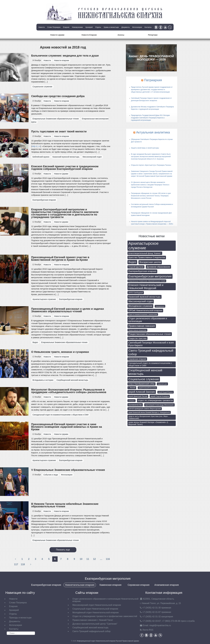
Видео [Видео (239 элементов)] (132, 262)
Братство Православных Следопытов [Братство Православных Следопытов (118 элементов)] (147, 257)
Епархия (66, 27)
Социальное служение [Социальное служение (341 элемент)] (144, 379)
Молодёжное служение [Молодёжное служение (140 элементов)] (140, 306)
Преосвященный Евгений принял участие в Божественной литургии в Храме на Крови (60, 258)
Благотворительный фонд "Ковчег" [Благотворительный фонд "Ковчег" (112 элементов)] (145, 253)
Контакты (148, 27)
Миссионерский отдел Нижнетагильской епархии (97, 605)
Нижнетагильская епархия (80, 585)
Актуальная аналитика (153, 132)
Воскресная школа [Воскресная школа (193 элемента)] (150, 262)
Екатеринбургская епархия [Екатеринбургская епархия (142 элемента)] (142, 271)
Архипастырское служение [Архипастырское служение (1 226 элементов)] (144, 246)
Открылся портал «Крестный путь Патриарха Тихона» (151, 165)
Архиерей (89, 27)
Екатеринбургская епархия (44, 200)
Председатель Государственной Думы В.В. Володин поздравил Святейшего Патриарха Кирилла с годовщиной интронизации (150, 118)
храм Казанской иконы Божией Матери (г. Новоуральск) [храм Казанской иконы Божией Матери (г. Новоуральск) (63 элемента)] (149, 412)
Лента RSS (148, 630)
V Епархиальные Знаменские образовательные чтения (68, 470)
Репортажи (153, 35)
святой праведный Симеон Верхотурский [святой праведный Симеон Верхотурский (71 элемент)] (145, 409)
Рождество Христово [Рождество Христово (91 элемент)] (137, 338)
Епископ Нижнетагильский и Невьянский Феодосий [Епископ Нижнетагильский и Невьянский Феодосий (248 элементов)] (146, 287)
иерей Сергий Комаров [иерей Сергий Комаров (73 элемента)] (160, 396)
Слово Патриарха (54, 27)
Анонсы (121, 35)
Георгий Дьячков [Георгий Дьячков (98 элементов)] (136, 267)
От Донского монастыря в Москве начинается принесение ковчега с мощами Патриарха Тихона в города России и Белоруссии (150, 185)
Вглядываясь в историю (43, 380)
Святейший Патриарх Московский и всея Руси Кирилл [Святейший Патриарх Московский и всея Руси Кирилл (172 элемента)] (151, 344)
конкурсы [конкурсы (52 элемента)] (132, 401)
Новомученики (77, 27)
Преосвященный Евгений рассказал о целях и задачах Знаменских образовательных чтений (68, 310)
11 (88, 559)
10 (81, 559)
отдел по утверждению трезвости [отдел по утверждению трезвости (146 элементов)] (155, 400)
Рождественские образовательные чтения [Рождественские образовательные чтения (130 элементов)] (150, 334)
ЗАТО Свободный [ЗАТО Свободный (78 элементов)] (136, 293)
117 (16, 564)
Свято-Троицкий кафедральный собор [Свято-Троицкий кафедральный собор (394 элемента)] (151, 352)
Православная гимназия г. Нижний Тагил (93, 620)
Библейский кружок (41, 157)
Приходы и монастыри (20, 618)
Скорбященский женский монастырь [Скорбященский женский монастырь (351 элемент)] (145, 372)
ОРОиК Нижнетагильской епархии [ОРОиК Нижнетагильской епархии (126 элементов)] (145, 310)
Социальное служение (42, 87)
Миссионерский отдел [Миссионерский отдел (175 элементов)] (141, 301)
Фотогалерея (137, 27)
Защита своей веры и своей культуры (145, 148)
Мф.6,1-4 (36, 146)
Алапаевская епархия (167, 585)
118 (23, 564)
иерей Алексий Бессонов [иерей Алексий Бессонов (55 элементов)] (147, 388)
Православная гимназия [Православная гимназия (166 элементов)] (142, 326)
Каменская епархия (110, 585)
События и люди (51, 475)
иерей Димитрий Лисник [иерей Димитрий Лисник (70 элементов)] (138, 396)
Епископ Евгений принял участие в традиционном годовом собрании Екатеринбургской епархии (65, 168)
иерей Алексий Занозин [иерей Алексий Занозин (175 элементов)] (142, 392)
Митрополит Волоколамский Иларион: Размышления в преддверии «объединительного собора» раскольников (69, 391)
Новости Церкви (57, 35)
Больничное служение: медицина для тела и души (65, 56)
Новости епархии (62, 60)
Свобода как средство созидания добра (58, 96)
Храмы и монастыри (111, 27)
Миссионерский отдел (92, 157)
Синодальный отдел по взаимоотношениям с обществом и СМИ (60, 415)
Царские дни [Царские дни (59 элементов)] (162, 384)
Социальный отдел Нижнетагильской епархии (95, 609)
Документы (125, 27)
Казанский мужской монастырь (66, 157)
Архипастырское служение (44, 299)
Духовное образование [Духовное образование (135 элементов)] (159, 267)
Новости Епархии (89, 35)
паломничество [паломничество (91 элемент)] (135, 405)
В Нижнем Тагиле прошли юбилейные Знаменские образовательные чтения (65, 505)
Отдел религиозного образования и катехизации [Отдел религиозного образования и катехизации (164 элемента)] (148, 320)
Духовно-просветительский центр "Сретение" (95, 624)
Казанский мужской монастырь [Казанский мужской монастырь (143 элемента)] (145, 297)
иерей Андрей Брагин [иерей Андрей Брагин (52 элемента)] (166, 392)
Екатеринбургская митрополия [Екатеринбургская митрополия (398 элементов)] (150, 276)
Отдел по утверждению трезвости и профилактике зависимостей (105, 616)
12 (94, 559)
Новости (42, 27)
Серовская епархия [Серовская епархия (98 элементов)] (137, 359)
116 (108, 559)
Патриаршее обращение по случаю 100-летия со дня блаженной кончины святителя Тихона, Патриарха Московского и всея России (151, 196)
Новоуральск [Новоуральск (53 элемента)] (160, 306)
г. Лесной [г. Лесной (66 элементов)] (132, 388)
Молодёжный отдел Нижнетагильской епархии (96, 613)
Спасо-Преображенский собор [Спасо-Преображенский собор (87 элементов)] (141, 384)
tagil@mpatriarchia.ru (160, 625)
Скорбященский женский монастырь (72, 380)
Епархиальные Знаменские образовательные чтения (56, 119)
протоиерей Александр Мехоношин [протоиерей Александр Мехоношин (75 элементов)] (159, 405)
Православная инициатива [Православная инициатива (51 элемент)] (137, 330)
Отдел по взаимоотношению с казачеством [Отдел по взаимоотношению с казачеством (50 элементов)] (143, 314)
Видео (35, 342)
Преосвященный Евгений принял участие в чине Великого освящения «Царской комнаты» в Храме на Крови (67, 427)
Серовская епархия (139, 585)
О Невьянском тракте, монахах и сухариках (60, 352)
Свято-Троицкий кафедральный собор (92, 631)
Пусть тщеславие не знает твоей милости (59, 131)
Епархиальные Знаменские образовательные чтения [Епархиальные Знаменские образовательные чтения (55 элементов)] (147, 281)
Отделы (98, 27)
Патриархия (153, 80)
